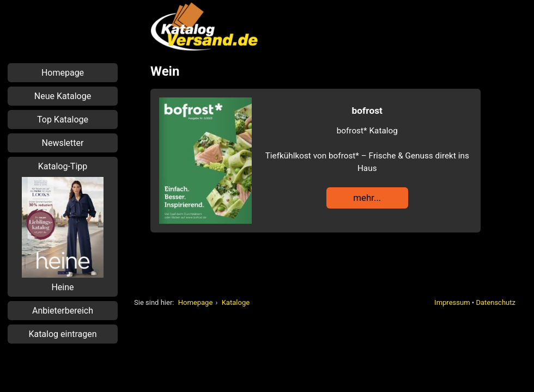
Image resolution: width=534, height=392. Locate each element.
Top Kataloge (63, 120)
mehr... (367, 198)
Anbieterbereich (63, 311)
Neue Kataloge (63, 96)
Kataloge (236, 302)
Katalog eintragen (62, 334)
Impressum (452, 302)
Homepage (196, 302)
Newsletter (63, 143)
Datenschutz (496, 302)
